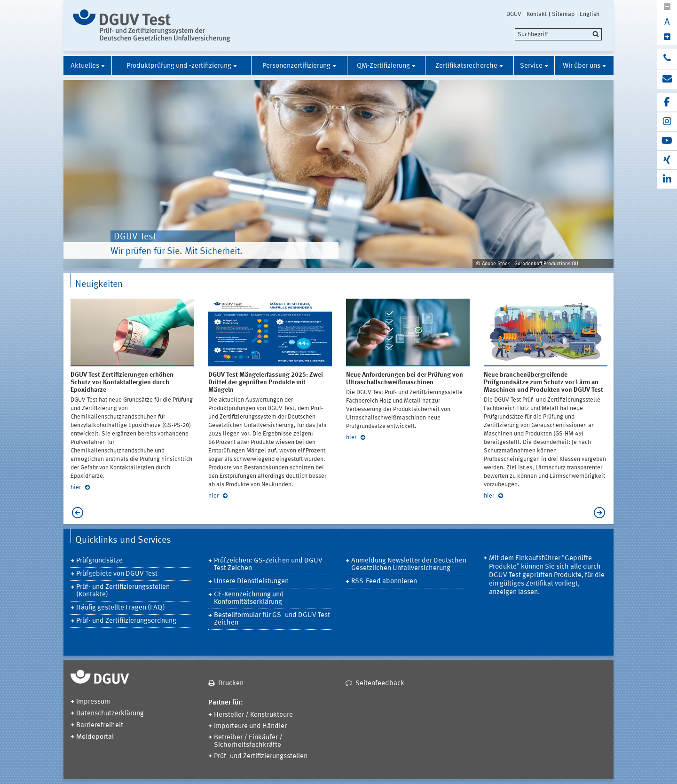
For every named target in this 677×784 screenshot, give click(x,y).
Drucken (231, 684)
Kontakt (537, 14)
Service (531, 66)
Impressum (93, 702)
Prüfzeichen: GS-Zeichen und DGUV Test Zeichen (268, 565)
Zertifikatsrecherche (466, 66)
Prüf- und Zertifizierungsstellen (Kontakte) (123, 591)
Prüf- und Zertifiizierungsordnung (126, 621)
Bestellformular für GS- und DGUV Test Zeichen (272, 619)
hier (76, 487)
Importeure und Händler (250, 726)
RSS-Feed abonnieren (384, 582)
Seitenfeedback (380, 684)
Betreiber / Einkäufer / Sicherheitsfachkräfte (248, 741)
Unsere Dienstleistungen (251, 582)
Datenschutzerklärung (110, 714)
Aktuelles (85, 66)
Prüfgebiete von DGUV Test (117, 574)
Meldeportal (95, 737)
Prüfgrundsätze (99, 561)
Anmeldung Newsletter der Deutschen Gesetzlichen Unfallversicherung (409, 565)
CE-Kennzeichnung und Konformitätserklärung (249, 598)
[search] (558, 34)
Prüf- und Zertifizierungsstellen (261, 756)
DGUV (514, 14)
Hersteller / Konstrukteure (253, 715)
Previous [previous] (75, 513)
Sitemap (563, 14)
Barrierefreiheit (100, 725)
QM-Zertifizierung (383, 66)
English (590, 14)
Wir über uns (582, 66)
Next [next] (602, 513)
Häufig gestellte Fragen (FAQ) (121, 608)
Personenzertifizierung (296, 66)
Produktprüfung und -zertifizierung (179, 66)
